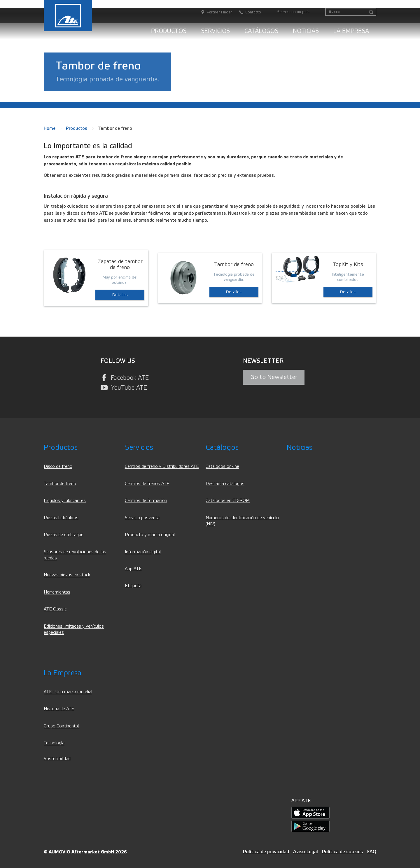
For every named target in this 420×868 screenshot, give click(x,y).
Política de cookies (342, 852)
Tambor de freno (60, 484)
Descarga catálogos (225, 484)
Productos (169, 31)
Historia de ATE (59, 709)
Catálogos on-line (222, 467)
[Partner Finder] (213, 12)
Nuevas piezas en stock (67, 575)
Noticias (306, 31)
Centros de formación (146, 501)
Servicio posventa (142, 518)
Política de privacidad (266, 852)
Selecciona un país (293, 12)
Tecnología (54, 743)
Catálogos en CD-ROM (228, 501)
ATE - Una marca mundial (68, 692)
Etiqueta (133, 586)
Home (50, 128)
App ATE (133, 569)
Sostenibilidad (57, 759)
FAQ (372, 852)
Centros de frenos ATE (147, 484)
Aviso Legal (306, 852)
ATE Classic (55, 609)
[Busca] (351, 12)
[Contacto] (247, 12)
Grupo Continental (61, 726)
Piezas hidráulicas (61, 518)
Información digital (143, 552)
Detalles (120, 295)
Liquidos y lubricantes (65, 501)
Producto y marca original (150, 535)
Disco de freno (58, 467)
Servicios (215, 31)
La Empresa (351, 31)
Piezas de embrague (64, 535)
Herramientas (57, 592)
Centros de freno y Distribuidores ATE (162, 467)
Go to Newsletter (274, 377)
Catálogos (261, 31)
